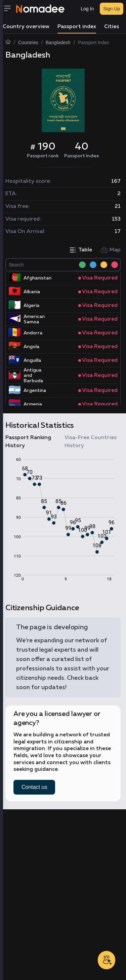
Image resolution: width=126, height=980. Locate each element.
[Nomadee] (40, 9)
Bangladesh (58, 43)
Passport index (77, 27)
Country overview (26, 27)
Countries (28, 43)
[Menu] (9, 9)
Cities (112, 27)
